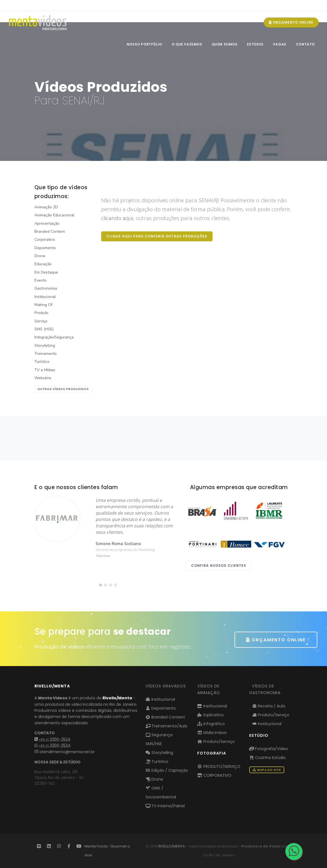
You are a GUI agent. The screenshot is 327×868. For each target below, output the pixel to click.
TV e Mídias (45, 370)
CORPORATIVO (214, 775)
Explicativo (210, 715)
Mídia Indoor (212, 733)
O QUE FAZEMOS (187, 44)
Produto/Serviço (216, 742)
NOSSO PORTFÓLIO (144, 44)
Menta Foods (96, 846)
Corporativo (45, 240)
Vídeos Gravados (166, 686)
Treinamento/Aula (167, 726)
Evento (41, 280)
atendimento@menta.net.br (65, 752)
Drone (40, 256)
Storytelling (45, 346)
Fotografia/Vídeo (269, 749)
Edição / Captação (167, 770)
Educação (43, 264)
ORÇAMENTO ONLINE (291, 22)
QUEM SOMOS (225, 44)
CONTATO (305, 44)
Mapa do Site (267, 770)
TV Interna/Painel (165, 806)
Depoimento (45, 248)
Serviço (41, 321)
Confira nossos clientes (219, 565)
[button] (101, 585)
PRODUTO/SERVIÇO (219, 766)
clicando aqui (117, 218)
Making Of (43, 305)
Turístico (42, 362)
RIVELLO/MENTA (172, 846)
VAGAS (280, 44)
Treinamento (46, 354)
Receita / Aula (269, 706)
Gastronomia (46, 288)
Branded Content (50, 231)
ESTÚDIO (255, 44)
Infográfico (211, 724)
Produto (41, 313)
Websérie (43, 378)
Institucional (45, 297)
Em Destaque (46, 272)
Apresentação (47, 223)
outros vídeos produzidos (63, 389)
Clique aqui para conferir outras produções (157, 236)
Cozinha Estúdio (268, 758)
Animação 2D (46, 207)
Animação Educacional (54, 215)
